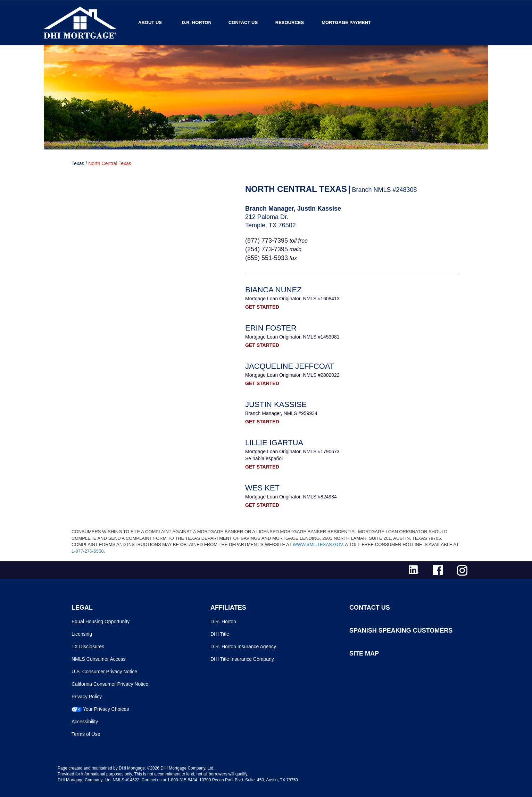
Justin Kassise (276, 404)
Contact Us (243, 22)
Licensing (82, 634)
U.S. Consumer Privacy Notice (104, 672)
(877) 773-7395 (267, 241)
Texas (78, 163)
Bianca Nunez (273, 290)
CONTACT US (370, 608)
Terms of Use (86, 734)
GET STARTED (262, 307)
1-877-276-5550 (88, 551)
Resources (290, 22)
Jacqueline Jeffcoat (290, 366)
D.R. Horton (197, 22)
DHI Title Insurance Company (242, 659)
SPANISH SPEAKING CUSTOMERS (401, 631)
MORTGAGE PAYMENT (346, 22)
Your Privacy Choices (106, 709)
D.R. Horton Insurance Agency (243, 646)
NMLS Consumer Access (99, 659)
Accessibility (85, 722)
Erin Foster (271, 328)
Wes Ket (262, 488)
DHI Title (220, 634)
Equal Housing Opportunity (101, 621)
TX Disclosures (88, 646)
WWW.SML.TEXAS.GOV (318, 544)
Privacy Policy (87, 697)
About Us (150, 22)
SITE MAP (364, 653)
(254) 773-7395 (267, 249)
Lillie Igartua (274, 443)
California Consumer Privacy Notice (110, 684)
